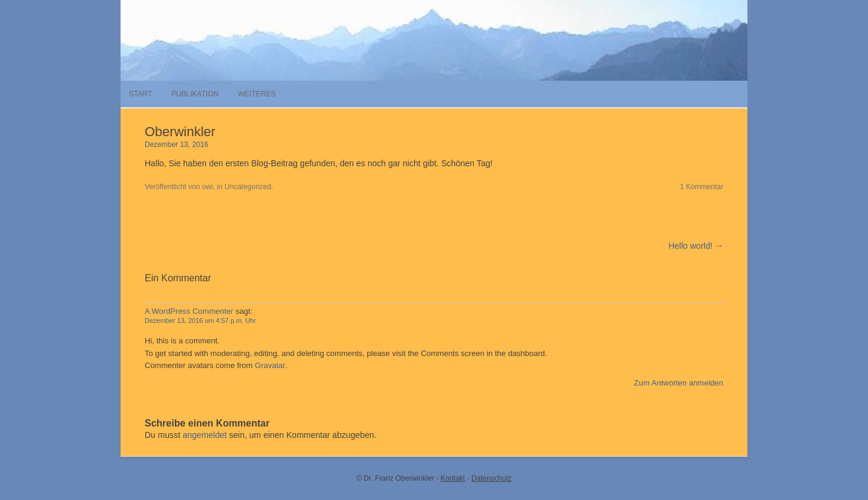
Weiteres (256, 94)
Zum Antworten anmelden (679, 383)
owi (207, 187)
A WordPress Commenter (189, 311)
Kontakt (453, 478)
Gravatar (270, 365)
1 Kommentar (702, 187)
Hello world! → (696, 246)
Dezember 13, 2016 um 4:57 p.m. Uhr (200, 320)
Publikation (195, 94)
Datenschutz (492, 478)
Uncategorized (248, 187)
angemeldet (205, 435)
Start (140, 94)
